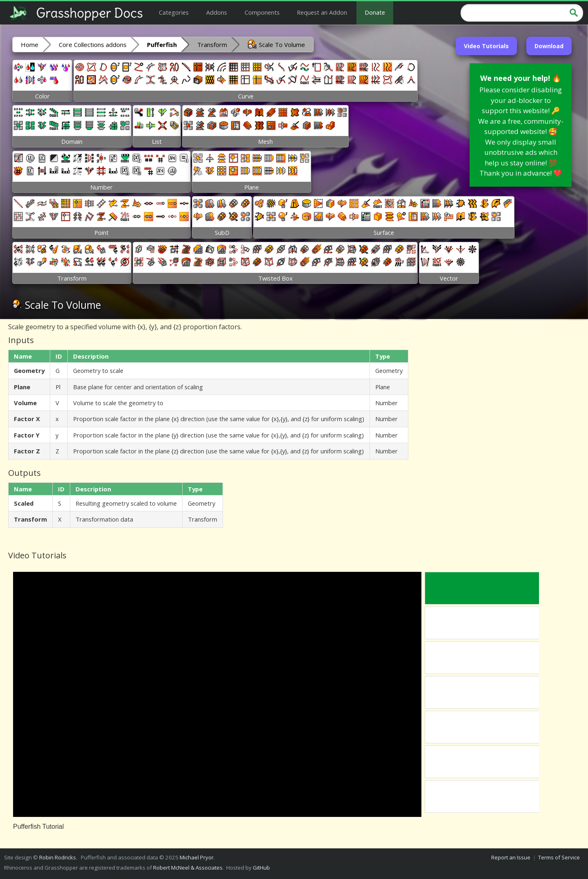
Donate (375, 12)
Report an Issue (511, 857)
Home (30, 45)
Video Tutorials (486, 46)
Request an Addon (322, 12)
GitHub (261, 868)
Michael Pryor (197, 857)
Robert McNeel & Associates (188, 868)
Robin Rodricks (58, 857)
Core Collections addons (93, 45)
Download (549, 46)
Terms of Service (559, 857)
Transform (212, 45)
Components (262, 12)
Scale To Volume (276, 44)
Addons (217, 12)
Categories (174, 12)
